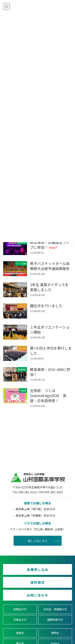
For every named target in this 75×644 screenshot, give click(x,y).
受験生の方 (20, 609)
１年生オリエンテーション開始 (50, 329)
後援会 (20, 633)
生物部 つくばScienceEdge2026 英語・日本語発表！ (48, 395)
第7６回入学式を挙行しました (51, 351)
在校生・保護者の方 (55, 609)
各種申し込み (38, 569)
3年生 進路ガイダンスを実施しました (49, 287)
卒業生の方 (20, 620)
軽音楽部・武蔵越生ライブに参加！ (50, 245)
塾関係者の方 (55, 620)
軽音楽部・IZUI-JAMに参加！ (50, 372)
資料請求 (38, 582)
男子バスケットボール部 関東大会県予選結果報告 (52, 266)
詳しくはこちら (38, 541)
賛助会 (55, 633)
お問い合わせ (38, 595)
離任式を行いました (46, 306)
